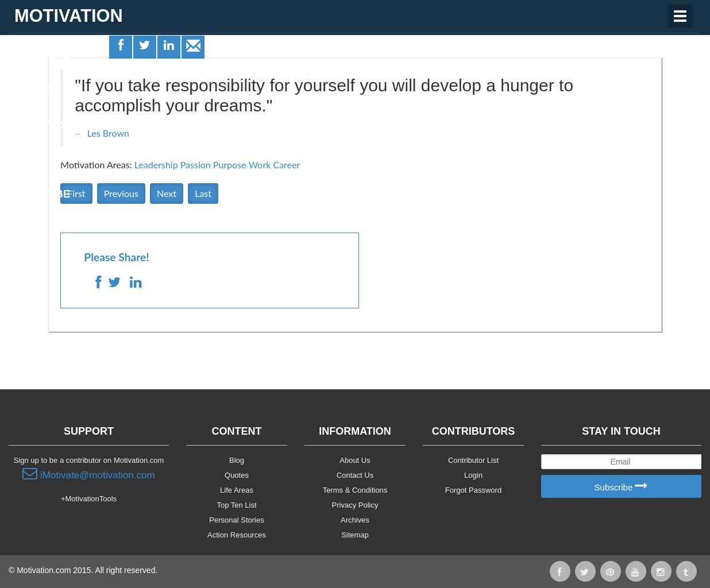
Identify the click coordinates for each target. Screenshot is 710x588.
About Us (355, 460)
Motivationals (53, 125)
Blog (237, 460)
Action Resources (237, 535)
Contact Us (355, 475)
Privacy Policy (355, 505)
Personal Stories (236, 520)
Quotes (35, 90)
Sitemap (355, 535)
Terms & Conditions (355, 490)
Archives (355, 520)
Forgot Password (473, 490)
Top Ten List (236, 505)
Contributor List (473, 460)
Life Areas (42, 55)
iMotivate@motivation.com (88, 474)
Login (473, 475)
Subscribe (622, 487)
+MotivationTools (89, 499)
